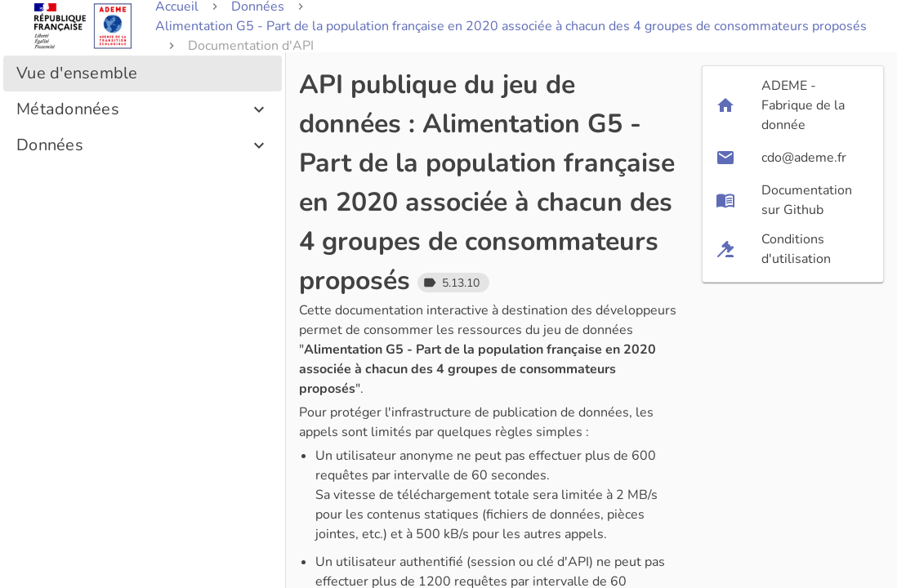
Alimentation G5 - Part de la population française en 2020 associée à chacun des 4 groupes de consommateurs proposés (511, 26)
